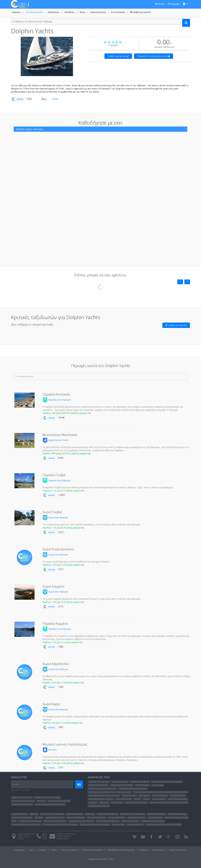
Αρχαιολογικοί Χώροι (55, 440)
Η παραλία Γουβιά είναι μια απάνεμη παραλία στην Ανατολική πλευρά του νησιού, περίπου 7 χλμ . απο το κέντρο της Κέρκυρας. (108, 487)
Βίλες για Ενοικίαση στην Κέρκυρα (50, 804)
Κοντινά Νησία (120, 12)
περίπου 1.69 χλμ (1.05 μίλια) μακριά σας (63, 602)
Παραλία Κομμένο (55, 623)
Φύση (84, 12)
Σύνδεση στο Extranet (92, 850)
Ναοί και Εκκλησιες (75, 814)
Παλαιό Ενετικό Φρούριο (137, 802)
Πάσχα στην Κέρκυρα (97, 817)
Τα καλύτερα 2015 (36, 12)
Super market (118, 824)
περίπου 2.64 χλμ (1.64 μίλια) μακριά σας (63, 682)
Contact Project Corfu (66, 834)
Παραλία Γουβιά (54, 475)
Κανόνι (146, 799)
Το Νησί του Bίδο (20, 814)
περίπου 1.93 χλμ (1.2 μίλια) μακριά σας (63, 642)
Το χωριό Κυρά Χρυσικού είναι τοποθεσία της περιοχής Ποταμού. (76, 562)
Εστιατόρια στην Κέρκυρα (23, 801)
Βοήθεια (144, 850)
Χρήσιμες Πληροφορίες (22, 797)
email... (16, 784)
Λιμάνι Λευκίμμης (178, 795)
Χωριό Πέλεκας (159, 799)
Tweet (55, 99)
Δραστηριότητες (100, 12)
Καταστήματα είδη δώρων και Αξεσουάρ (164, 824)
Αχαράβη (93, 802)
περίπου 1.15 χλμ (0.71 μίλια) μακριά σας (63, 491)
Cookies (42, 850)
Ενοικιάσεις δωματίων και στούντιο (104, 795)
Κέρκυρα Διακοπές (120, 782)
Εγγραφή (174, 4)
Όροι (32, 850)
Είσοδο (160, 4)
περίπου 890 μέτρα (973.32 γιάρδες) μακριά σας (67, 453)
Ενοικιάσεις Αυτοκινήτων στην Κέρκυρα (60, 824)
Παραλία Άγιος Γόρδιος (99, 806)
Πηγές (54, 850)
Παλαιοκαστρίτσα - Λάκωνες (101, 799)
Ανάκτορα (90, 814)
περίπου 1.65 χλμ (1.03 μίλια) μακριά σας (63, 565)
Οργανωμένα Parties (137, 817)
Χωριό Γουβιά (52, 512)
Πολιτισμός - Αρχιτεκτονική (133, 814)
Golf (14, 821)
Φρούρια (34, 814)
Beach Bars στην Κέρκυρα (108, 821)
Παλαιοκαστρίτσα (124, 799)
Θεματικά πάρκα (155, 817)
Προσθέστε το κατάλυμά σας (121, 850)
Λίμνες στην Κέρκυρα (156, 814)
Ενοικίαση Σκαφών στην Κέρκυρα (26, 824)
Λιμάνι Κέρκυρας (160, 795)
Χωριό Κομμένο (53, 586)
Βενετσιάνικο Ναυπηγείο (60, 435)
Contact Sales (62, 839)
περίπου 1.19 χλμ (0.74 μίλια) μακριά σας (63, 528)
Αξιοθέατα (72, 12)
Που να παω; (158, 785)
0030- (45, 834)
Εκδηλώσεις (56, 12)
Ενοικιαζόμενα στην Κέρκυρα (47, 797)
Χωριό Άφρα (51, 704)
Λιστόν (137, 799)
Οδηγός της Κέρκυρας (98, 785)
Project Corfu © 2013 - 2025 (101, 859)
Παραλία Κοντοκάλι (56, 394)
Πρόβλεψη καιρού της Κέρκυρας (133, 789)
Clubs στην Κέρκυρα (130, 821)
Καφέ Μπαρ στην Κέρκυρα (153, 821)
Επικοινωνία (158, 850)
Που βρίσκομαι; (142, 785)
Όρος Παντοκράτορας (178, 799)
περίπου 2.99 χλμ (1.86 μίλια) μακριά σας (63, 763)
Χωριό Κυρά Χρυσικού (58, 549)
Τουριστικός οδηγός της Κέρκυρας (167, 782)
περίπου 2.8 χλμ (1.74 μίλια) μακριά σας (63, 723)
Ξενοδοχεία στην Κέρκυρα (59, 801)
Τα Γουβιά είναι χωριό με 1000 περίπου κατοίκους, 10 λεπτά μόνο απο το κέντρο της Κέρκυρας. (92, 524)
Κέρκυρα (18, 12)
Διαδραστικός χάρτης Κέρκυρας (102, 789)
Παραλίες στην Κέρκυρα (57, 400)
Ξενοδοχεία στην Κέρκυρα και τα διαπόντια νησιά (110, 792)
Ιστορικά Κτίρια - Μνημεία (52, 814)
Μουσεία (50, 750)
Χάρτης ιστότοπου (178, 850)
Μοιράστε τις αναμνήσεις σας (154, 56)
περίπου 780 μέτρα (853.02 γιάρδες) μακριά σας (67, 413)
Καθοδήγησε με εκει (100, 123)
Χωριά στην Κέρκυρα (55, 517)
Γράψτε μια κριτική (140, 12)
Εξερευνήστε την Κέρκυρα (122, 785)
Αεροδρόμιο (144, 795)
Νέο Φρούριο (117, 802)
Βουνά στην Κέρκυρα (177, 814)
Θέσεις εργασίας (69, 850)
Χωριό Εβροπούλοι (56, 664)
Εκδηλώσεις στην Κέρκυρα (176, 817)
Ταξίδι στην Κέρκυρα (140, 782)
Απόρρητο (20, 850)
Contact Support (64, 836)
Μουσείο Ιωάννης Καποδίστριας (65, 744)
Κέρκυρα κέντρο (129, 795)
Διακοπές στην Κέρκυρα (99, 782)
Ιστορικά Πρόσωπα (117, 817)
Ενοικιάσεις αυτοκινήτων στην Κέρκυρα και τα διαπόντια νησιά (161, 792)
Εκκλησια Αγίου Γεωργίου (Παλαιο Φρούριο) (169, 802)
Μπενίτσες (104, 802)
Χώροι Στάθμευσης (135, 824)
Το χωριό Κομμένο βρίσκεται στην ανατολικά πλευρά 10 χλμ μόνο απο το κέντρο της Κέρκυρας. (92, 599)
